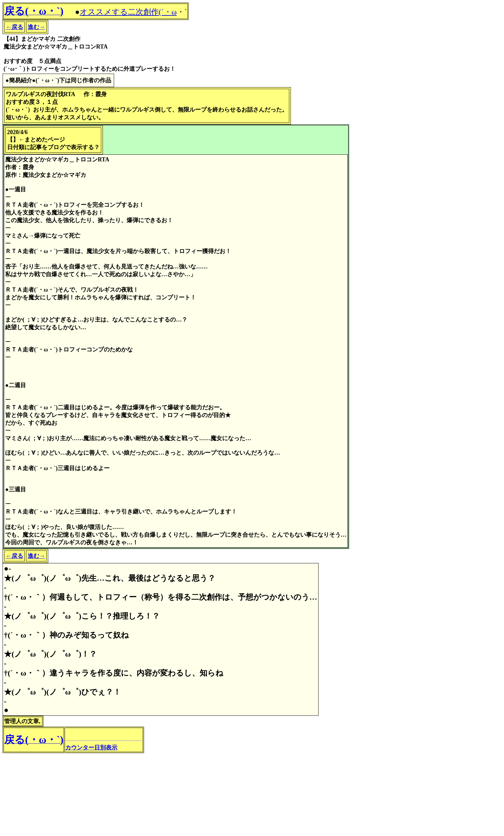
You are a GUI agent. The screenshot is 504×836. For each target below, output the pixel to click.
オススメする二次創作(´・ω (128, 12)
